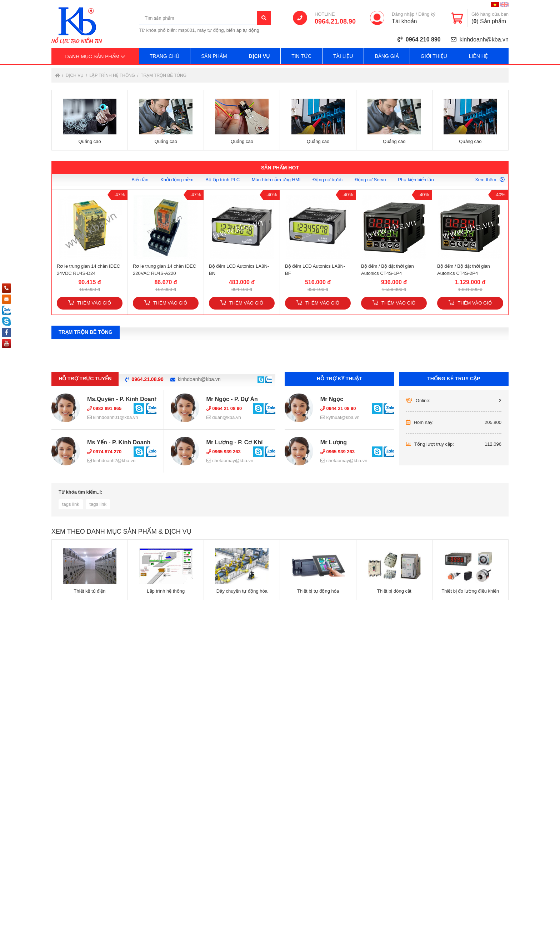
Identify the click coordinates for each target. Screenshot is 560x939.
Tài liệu (343, 56)
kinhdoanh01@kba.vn (113, 417)
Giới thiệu (434, 56)
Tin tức (301, 56)
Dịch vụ (259, 56)
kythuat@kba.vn (340, 417)
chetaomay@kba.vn (230, 461)
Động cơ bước (327, 180)
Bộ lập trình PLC (222, 180)
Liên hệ (478, 56)
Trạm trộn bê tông (164, 75)
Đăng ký (427, 14)
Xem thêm (490, 180)
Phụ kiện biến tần (416, 180)
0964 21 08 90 (224, 408)
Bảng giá (387, 56)
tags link (71, 504)
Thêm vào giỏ (90, 303)
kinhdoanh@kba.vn (484, 39)
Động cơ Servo (370, 180)
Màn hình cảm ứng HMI (276, 180)
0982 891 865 (104, 408)
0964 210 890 (423, 39)
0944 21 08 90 (338, 408)
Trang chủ (164, 56)
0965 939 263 (224, 452)
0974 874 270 (104, 452)
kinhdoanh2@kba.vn (111, 461)
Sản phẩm (214, 56)
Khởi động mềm (177, 180)
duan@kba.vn (224, 417)
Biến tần (140, 180)
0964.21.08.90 (335, 21)
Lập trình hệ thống (113, 75)
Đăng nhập (403, 14)
